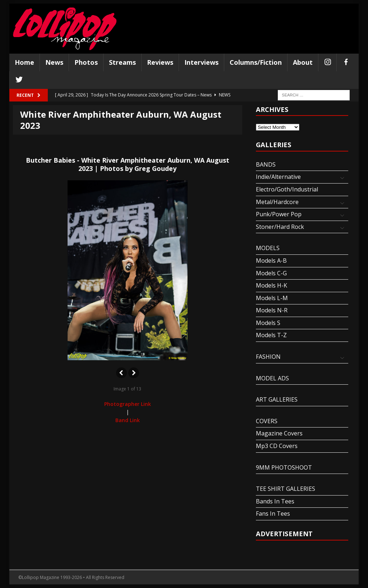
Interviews (201, 62)
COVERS (267, 421)
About (303, 62)
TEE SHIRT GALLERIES (286, 489)
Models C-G (271, 273)
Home (24, 62)
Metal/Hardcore (277, 202)
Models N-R (272, 310)
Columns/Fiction (256, 62)
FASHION (268, 357)
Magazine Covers (279, 433)
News (54, 62)
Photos (86, 62)
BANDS (266, 164)
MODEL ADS (272, 378)
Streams (122, 62)
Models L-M (272, 298)
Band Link (128, 420)
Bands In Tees (275, 501)
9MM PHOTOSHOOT (284, 467)
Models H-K (272, 285)
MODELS (268, 248)
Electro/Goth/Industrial (287, 189)
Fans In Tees (273, 514)
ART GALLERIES (277, 399)
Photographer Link (128, 404)
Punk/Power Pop (279, 214)
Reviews (160, 62)
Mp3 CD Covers (277, 446)
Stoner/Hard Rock (280, 227)
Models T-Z (271, 335)
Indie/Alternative (278, 177)
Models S (268, 323)
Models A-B (271, 261)
